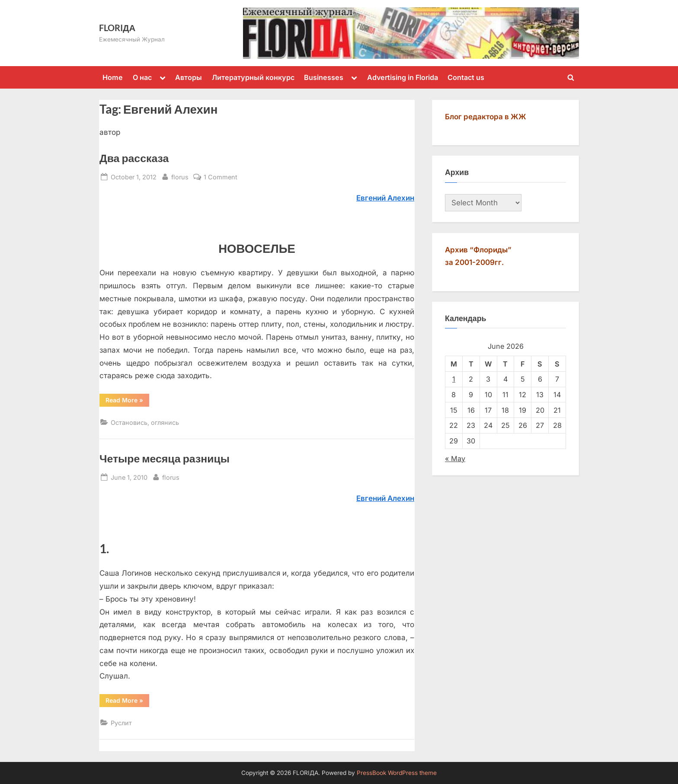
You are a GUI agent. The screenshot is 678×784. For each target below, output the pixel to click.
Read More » (127, 402)
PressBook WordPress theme (397, 773)
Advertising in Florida (403, 77)
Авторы (189, 77)
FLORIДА (117, 28)
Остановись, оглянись (145, 422)
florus (180, 176)
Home (113, 77)
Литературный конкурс (253, 77)
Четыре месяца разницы (165, 458)
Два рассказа (134, 158)
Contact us (466, 77)
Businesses (324, 77)
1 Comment (221, 177)
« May (455, 459)
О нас (142, 77)
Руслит (121, 723)
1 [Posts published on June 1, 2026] (454, 379)
